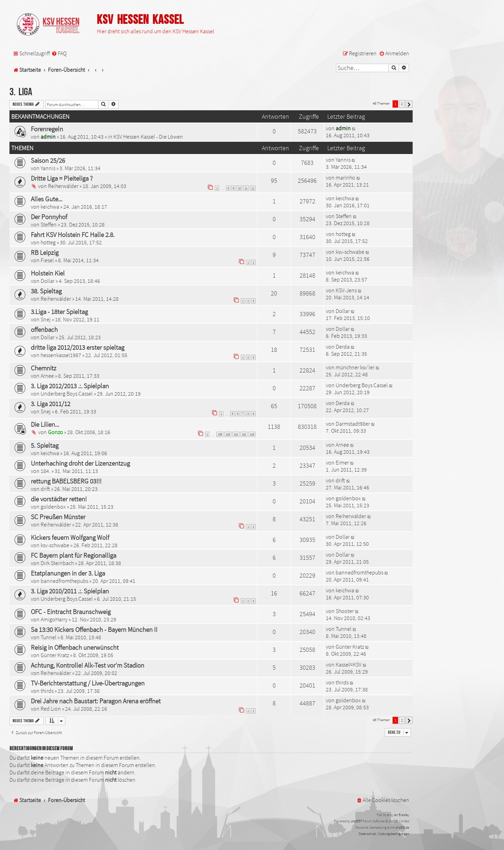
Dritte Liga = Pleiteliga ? (62, 178)
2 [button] (402, 104)
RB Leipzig (45, 252)
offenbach (44, 329)
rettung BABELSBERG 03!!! (66, 481)
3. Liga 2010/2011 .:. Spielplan (70, 591)
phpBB (356, 821)
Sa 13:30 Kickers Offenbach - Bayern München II (94, 629)
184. (45, 471)
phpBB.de (402, 827)
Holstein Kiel (48, 273)
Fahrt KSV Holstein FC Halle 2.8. (73, 235)
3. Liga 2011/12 (51, 404)
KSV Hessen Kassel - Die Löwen (148, 137)
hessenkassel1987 (61, 355)
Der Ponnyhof (49, 217)
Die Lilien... (45, 424)
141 (236, 434)
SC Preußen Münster (58, 517)
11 (246, 188)
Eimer (342, 462)
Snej (46, 319)
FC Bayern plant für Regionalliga (73, 555)
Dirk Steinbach (57, 563)
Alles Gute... (47, 199)
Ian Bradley (401, 815)
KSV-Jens (346, 290)
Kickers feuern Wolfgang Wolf (70, 537)
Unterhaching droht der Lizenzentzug (80, 463)
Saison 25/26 (48, 160)
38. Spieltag (46, 291)
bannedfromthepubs (64, 581)
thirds (47, 691)
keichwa (50, 207)
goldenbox (53, 507)
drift (45, 489)
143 (252, 434)
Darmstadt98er (353, 424)
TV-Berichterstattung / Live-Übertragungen (88, 683)
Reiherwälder (63, 186)
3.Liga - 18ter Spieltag (59, 312)
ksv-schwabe (350, 252)
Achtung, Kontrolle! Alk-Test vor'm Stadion (87, 665)
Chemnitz (44, 368)
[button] (409, 104)
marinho (345, 177)
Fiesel (47, 260)
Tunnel (48, 637)
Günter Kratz (55, 655)
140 (228, 434)
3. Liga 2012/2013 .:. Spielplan (70, 386)
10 (239, 188)
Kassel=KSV (349, 664)
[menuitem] (59, 53)
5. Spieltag (45, 445)
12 (253, 188)
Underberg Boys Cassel (67, 393)
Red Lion (51, 709)
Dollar (48, 281)
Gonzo (55, 432)
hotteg (48, 242)
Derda (343, 347)
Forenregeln (47, 129)
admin (48, 137)
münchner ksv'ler (355, 367)
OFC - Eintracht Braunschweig (71, 612)
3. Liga (21, 92)
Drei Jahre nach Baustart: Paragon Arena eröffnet (96, 701)
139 (220, 434)
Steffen (49, 224)
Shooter (345, 611)
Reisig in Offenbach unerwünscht (75, 647)
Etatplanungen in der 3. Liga (68, 573)
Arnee (47, 376)
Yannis (48, 168)
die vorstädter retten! (59, 499)
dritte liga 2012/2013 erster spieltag (78, 347)
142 (244, 434)
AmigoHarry (54, 619)
